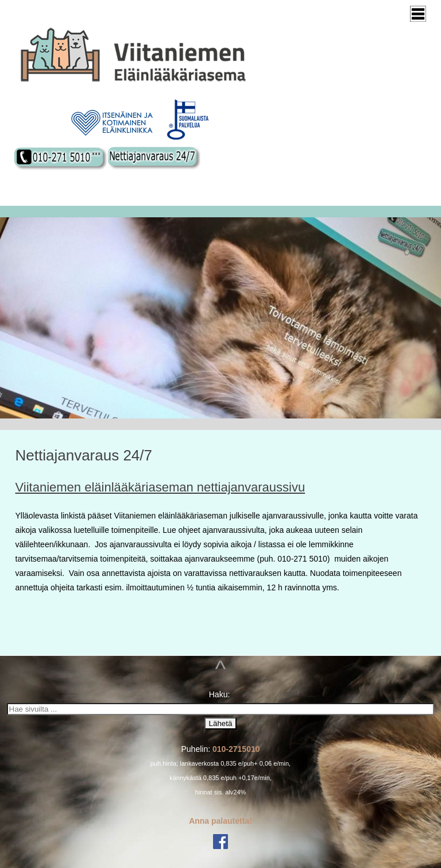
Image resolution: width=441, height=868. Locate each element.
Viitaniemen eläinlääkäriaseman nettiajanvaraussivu (160, 487)
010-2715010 (236, 749)
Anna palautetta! (220, 821)
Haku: (220, 694)
